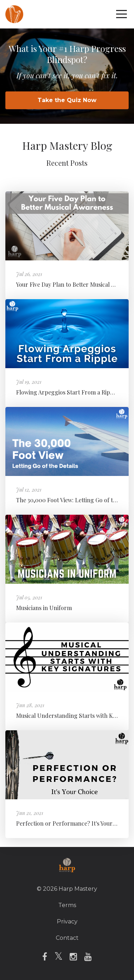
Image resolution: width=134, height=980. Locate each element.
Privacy (67, 921)
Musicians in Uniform (44, 608)
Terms (67, 905)
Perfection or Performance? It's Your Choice (74, 823)
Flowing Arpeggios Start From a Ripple (67, 392)
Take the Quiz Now (67, 100)
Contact (67, 938)
